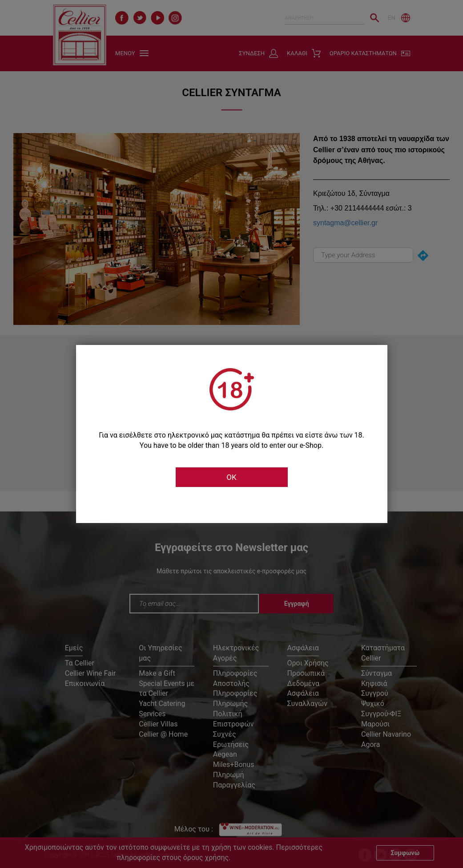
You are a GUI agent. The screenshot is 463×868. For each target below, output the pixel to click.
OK (231, 477)
